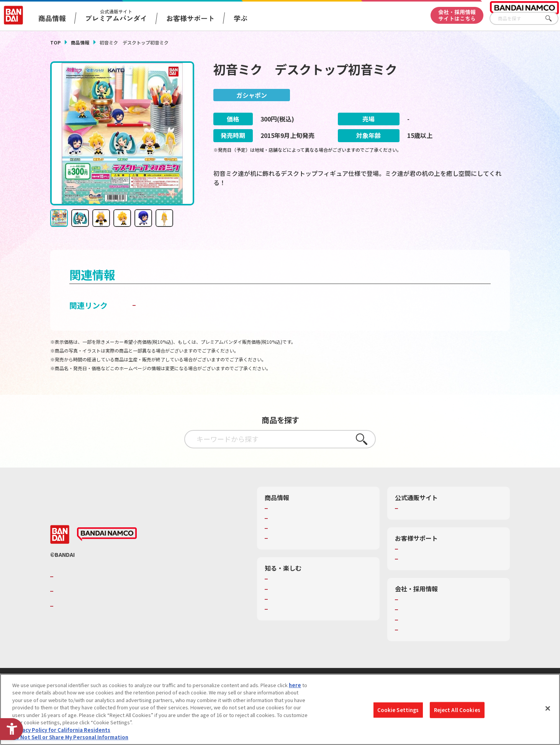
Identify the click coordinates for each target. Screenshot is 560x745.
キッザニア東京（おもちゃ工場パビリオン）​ (320, 600)
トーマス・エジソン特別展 (300, 590)
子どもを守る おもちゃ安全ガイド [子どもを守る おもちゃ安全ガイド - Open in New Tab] (196, 306)
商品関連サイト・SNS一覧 (300, 540)
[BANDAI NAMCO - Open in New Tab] (107, 535)
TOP (55, 42)
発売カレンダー (287, 519)
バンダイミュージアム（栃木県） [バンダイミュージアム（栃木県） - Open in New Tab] (307, 610)
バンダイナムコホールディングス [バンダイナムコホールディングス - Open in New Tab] (102, 592)
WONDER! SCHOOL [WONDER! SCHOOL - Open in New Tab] (291, 580)
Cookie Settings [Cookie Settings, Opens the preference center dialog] (398, 710)
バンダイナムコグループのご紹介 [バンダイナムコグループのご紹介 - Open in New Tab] (102, 578)
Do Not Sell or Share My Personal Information (70, 737)
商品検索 (280, 509)
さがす (553, 19)
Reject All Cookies (457, 710)
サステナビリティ (420, 621)
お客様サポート (190, 18)
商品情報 (80, 42)
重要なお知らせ (418, 560)
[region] (280, 709)
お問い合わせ (415, 631)
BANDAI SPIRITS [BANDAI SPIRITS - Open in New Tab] (79, 607)
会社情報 (410, 601)
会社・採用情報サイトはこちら (457, 15)
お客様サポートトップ (425, 550)
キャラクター (285, 530)
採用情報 (410, 611)
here (295, 685)
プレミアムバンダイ (423, 509)
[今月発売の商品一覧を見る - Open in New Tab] (439, 215)
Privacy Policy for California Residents (61, 730)
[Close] (548, 708)
